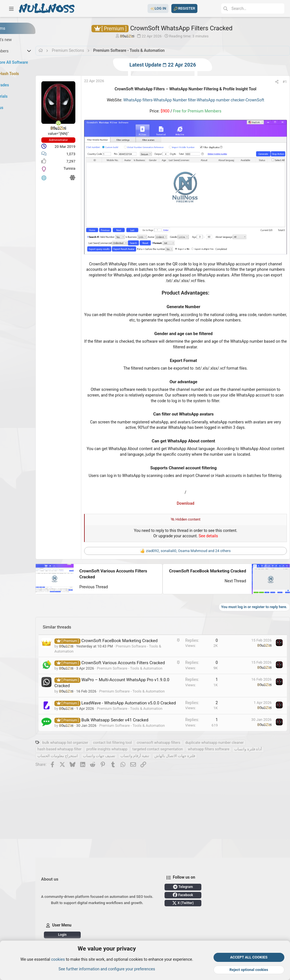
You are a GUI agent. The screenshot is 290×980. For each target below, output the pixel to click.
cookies (58, 960)
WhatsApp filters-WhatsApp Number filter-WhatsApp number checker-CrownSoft (206, 100)
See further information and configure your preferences (107, 969)
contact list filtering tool (142, 775)
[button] (11, 8)
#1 (279, 82)
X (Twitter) (213, 903)
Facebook (213, 895)
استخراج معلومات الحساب (120, 788)
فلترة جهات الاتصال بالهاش (237, 788)
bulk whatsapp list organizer (95, 775)
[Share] (271, 82)
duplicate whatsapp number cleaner (244, 775)
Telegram (213, 887)
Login (92, 935)
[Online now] (88, 123)
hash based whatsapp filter (89, 781)
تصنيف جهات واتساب (161, 788)
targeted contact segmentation (187, 781)
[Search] (242, 8)
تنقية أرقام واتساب (197, 788)
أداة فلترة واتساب (81, 788)
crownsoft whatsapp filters (188, 775)
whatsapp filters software (238, 781)
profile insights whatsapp (137, 781)
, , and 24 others (200, 538)
